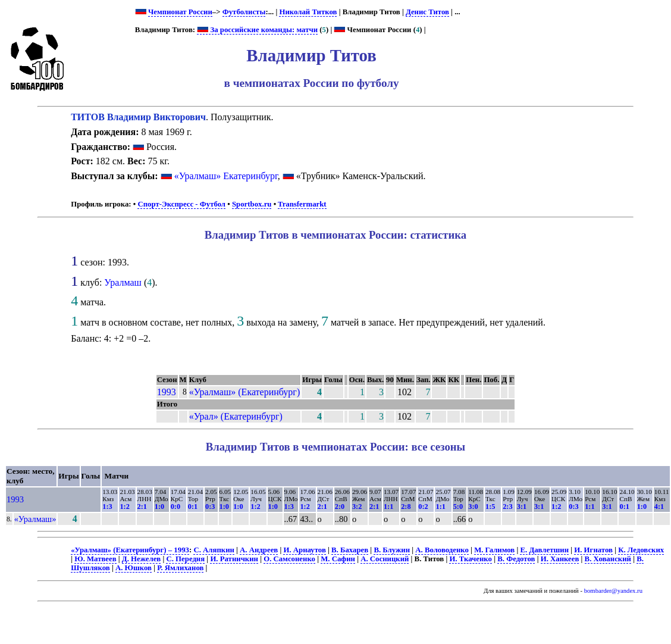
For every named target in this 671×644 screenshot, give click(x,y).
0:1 (193, 507)
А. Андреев (259, 550)
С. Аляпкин (214, 550)
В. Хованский (608, 559)
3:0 (473, 507)
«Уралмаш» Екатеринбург (226, 176)
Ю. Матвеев (95, 559)
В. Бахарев (350, 550)
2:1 (142, 507)
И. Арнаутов (304, 550)
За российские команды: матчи (257, 30)
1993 (167, 392)
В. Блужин (392, 550)
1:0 (159, 507)
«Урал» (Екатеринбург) (236, 416)
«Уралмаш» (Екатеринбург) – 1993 (130, 550)
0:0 (175, 507)
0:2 (423, 507)
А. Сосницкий (385, 559)
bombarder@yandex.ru (613, 591)
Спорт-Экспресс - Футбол (181, 204)
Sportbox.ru (252, 204)
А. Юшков (134, 568)
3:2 (357, 507)
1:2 (124, 507)
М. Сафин (338, 559)
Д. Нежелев (141, 559)
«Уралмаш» (35, 519)
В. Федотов (516, 559)
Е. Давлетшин (544, 550)
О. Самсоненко (289, 559)
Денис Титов (427, 12)
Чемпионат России (180, 12)
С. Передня (185, 559)
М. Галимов (494, 550)
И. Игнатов (593, 550)
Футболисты (244, 12)
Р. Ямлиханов (180, 568)
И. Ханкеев (560, 559)
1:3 (107, 507)
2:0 (340, 507)
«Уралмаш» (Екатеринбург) (245, 392)
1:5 (490, 507)
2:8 (406, 507)
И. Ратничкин (234, 559)
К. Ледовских (641, 550)
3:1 (522, 507)
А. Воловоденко (442, 550)
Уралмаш (123, 282)
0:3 (210, 507)
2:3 (507, 507)
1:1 (388, 507)
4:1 (659, 507)
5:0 (458, 507)
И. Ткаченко (471, 559)
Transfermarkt (302, 204)
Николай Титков (308, 12)
